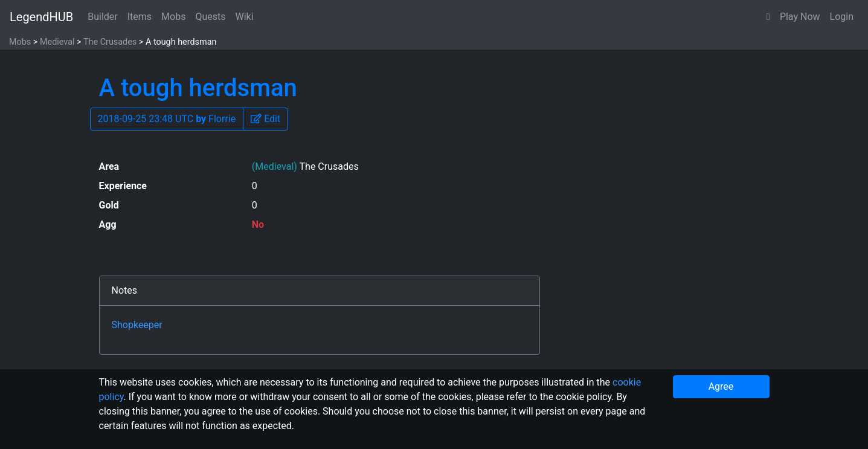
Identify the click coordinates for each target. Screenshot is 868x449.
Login (842, 17)
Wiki (245, 17)
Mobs (173, 17)
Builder (103, 17)
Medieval (57, 42)
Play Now (800, 17)
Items (140, 17)
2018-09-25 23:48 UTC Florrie (167, 119)
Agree (721, 386)
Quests (210, 17)
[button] (768, 17)
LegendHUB (41, 17)
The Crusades (110, 42)
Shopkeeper (137, 325)
